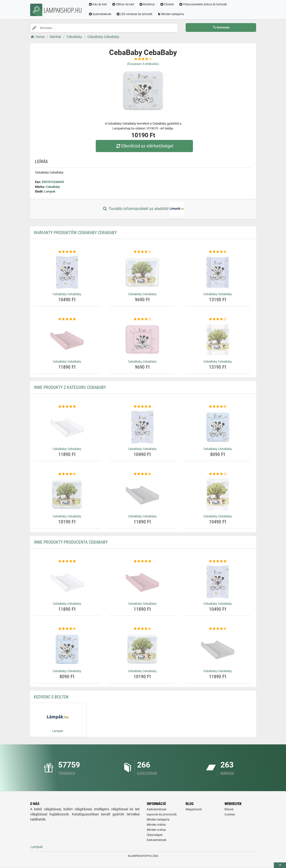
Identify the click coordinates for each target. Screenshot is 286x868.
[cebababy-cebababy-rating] (67, 252)
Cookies (230, 814)
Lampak (50, 191)
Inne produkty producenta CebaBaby (71, 542)
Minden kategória (171, 14)
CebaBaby (53, 187)
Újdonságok (155, 835)
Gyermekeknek (100, 14)
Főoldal (167, 4)
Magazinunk (194, 809)
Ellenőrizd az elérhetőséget (144, 146)
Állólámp (147, 4)
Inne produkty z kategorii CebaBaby (70, 387)
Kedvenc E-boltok (51, 697)
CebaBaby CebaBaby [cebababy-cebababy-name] (67, 294)
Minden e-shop (156, 830)
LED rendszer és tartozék (134, 14)
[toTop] (280, 865)
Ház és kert (98, 4)
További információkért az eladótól (143, 209)
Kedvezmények (157, 840)
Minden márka (156, 825)
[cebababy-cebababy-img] (67, 272)
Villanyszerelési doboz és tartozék (203, 4)
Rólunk (229, 809)
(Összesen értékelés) (143, 64)
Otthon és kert (123, 4)
